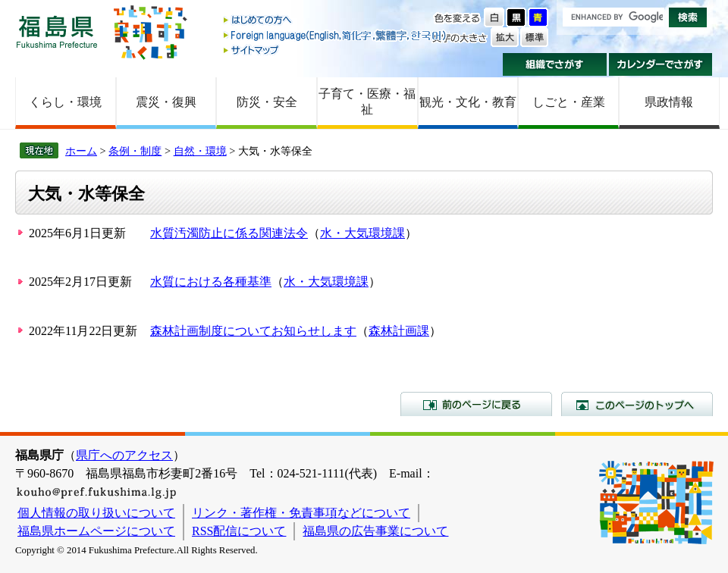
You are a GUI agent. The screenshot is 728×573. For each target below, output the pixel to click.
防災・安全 (267, 102)
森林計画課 (399, 331)
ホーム (81, 151)
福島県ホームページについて (96, 531)
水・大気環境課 (362, 233)
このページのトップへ (637, 404)
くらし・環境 (65, 102)
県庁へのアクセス (124, 455)
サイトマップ (336, 50)
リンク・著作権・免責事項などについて (301, 513)
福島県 (57, 31)
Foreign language (336, 35)
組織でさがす (555, 64)
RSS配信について (239, 531)
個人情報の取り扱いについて (96, 513)
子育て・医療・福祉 (367, 102)
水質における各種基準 (211, 282)
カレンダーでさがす (661, 64)
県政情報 (669, 102)
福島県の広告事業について (375, 531)
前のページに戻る (476, 404)
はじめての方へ (336, 21)
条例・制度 (135, 151)
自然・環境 (200, 151)
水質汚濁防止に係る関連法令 (229, 233)
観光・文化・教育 (468, 102)
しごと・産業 (569, 102)
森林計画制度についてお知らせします (253, 331)
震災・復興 (166, 102)
